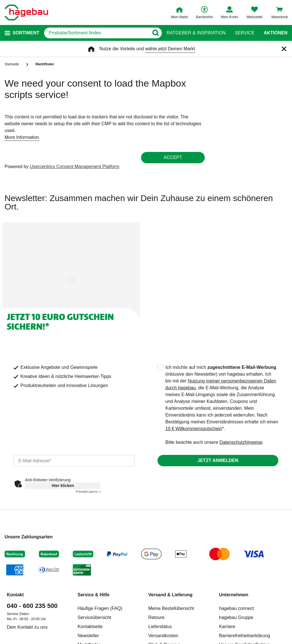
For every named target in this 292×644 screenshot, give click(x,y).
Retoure (157, 617)
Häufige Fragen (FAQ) (100, 608)
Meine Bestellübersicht (171, 608)
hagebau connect (236, 608)
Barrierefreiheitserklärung (245, 636)
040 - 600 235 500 (32, 606)
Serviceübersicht (94, 617)
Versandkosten (163, 636)
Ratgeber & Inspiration (196, 33)
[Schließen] (284, 49)
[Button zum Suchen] (155, 33)
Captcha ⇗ (88, 492)
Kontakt (15, 595)
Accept (173, 157)
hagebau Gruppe (236, 617)
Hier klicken (63, 486)
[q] (97, 33)
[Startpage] (26, 12)
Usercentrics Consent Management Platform (75, 167)
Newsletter (88, 636)
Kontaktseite (90, 627)
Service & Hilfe (94, 595)
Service (245, 33)
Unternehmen (234, 595)
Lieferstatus (160, 627)
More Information (22, 137)
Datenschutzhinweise (241, 442)
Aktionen (276, 33)
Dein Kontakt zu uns (27, 627)
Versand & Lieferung (171, 595)
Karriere (227, 627)
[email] (74, 461)
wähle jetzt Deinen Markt (170, 49)
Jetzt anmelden (218, 460)
